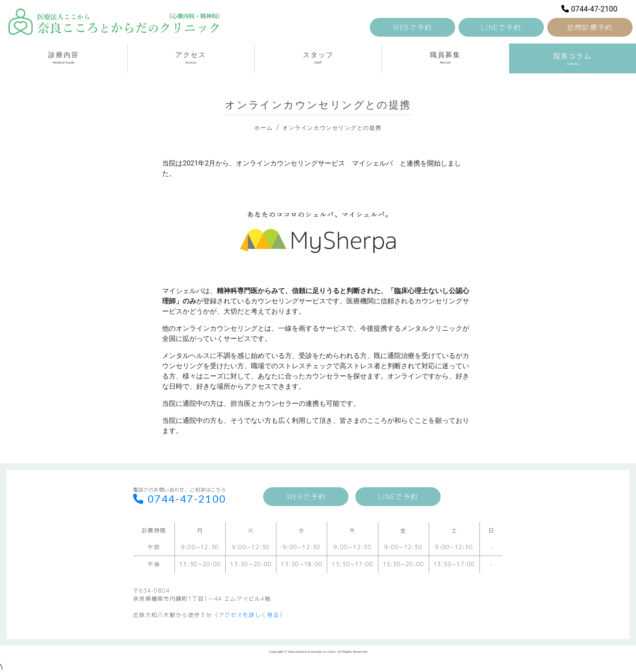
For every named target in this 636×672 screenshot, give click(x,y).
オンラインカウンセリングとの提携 (332, 128)
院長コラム (573, 58)
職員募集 (445, 58)
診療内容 (64, 58)
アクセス (191, 58)
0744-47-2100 (589, 9)
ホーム (264, 128)
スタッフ (318, 58)
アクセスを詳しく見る (249, 615)
